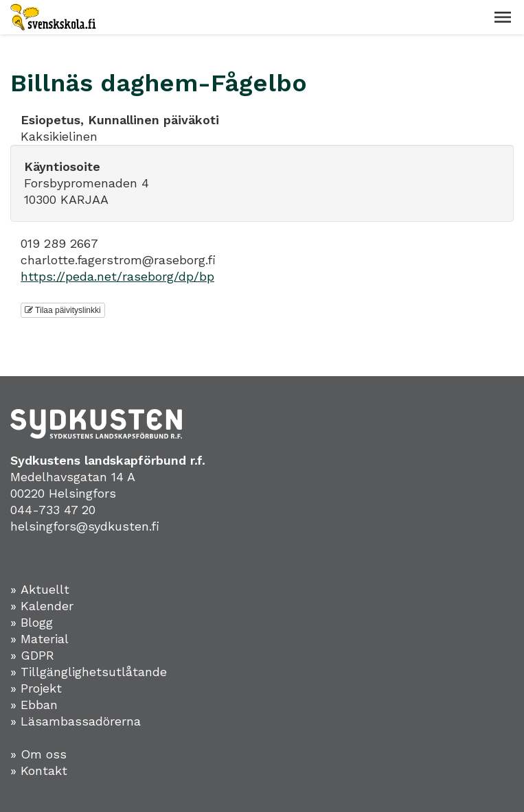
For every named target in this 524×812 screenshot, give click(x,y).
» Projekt (36, 688)
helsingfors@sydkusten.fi (85, 526)
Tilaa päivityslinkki (63, 310)
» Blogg (32, 622)
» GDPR (32, 655)
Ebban (39, 705)
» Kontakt (39, 770)
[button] (503, 17)
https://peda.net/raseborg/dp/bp (117, 276)
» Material (39, 639)
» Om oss (38, 754)
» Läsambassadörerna (76, 721)
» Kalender (42, 606)
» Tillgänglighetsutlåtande (89, 672)
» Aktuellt (40, 589)
